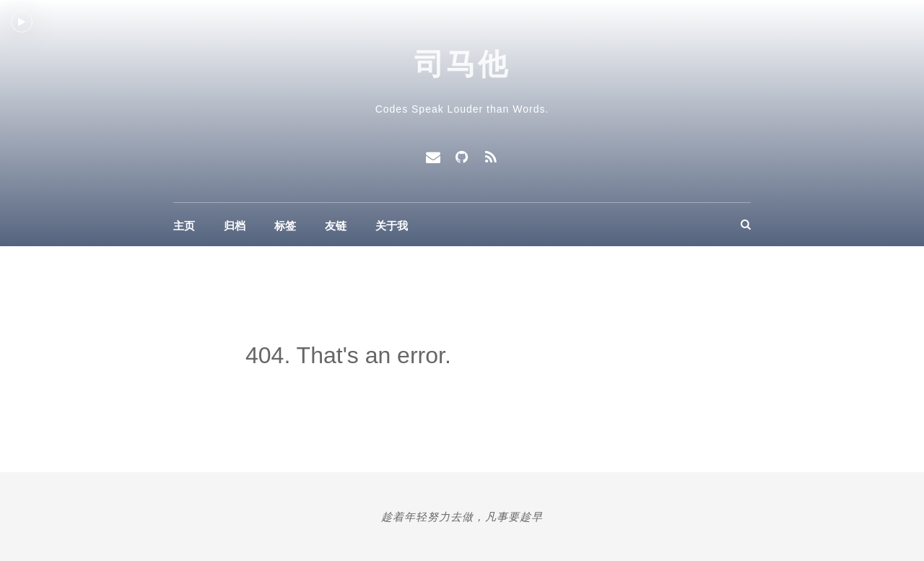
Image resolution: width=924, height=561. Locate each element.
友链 (336, 226)
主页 (184, 226)
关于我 (392, 226)
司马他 (462, 64)
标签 (285, 226)
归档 (235, 226)
